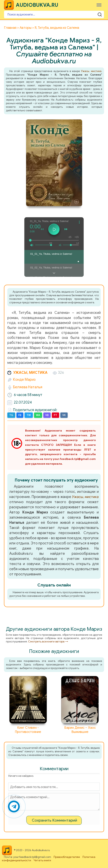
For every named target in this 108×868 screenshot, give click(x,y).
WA (38, 415)
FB (20, 415)
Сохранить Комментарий (54, 820)
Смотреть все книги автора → (48, 642)
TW (29, 415)
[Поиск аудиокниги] (54, 14)
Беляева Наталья (28, 387)
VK (64, 415)
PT (55, 415)
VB (47, 415)
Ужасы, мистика (91, 71)
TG (11, 415)
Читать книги (42, 860)
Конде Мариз (24, 380)
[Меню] (99, 5)
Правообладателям (67, 857)
